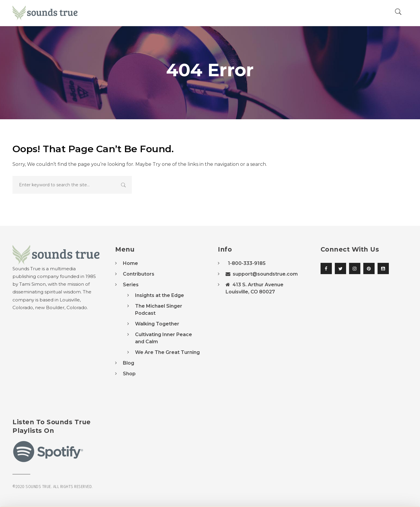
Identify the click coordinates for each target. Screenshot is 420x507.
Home (130, 263)
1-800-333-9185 (246, 263)
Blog (129, 363)
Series (131, 285)
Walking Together (157, 324)
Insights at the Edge (160, 295)
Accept (370, 472)
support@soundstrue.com (262, 274)
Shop (129, 374)
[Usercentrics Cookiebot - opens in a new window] (38, 495)
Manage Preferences (100, 495)
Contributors (139, 274)
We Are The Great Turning (167, 352)
